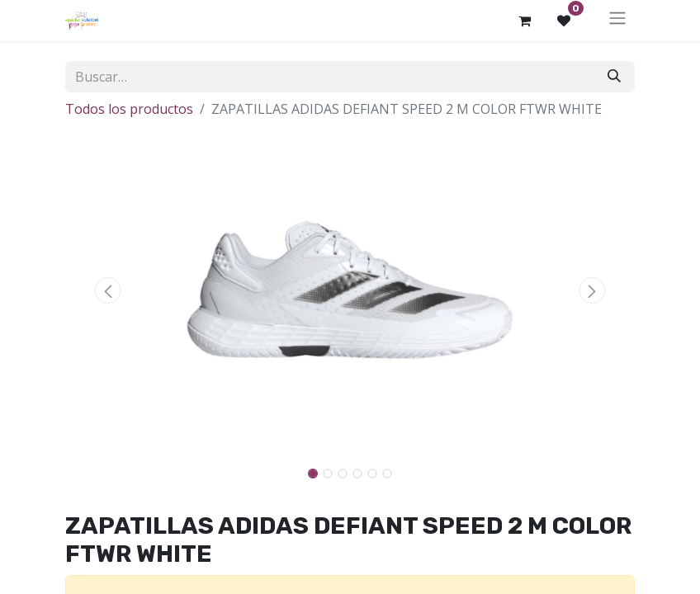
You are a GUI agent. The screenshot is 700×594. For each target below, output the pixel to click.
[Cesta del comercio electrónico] (524, 21)
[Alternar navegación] (617, 21)
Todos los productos (129, 109)
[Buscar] (614, 77)
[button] (108, 290)
